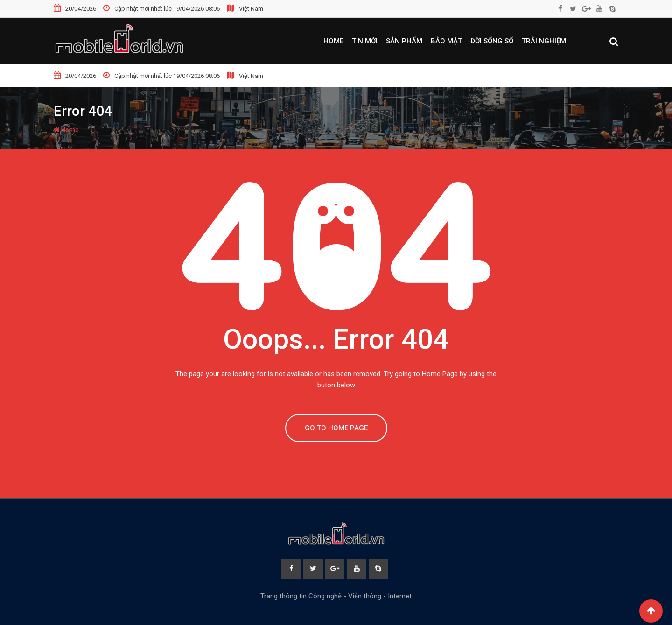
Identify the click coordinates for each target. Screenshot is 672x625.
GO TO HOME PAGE (336, 428)
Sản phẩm (404, 41)
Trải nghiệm (544, 41)
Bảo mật (446, 41)
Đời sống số (492, 41)
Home (333, 41)
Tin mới (365, 41)
